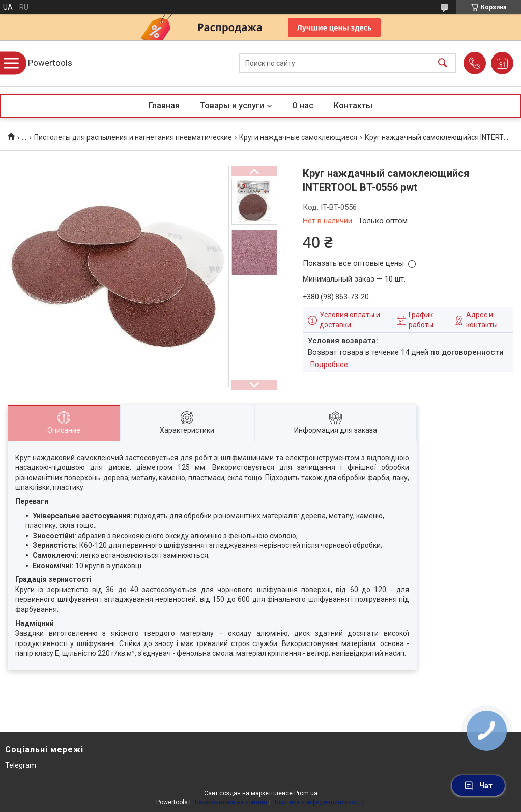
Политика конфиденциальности (319, 802)
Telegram (21, 765)
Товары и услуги (232, 106)
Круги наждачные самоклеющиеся (298, 137)
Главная (164, 106)
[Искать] (443, 63)
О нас (303, 106)
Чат (478, 786)
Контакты (353, 106)
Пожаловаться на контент (230, 802)
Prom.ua (306, 793)
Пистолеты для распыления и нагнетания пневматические (133, 137)
